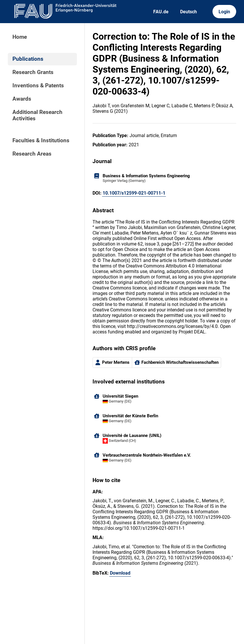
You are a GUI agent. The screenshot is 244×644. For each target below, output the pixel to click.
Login (224, 12)
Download (120, 573)
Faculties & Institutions (41, 141)
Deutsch (188, 12)
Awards (22, 99)
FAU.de (161, 12)
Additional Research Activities (37, 115)
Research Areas (32, 154)
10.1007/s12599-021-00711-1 (134, 193)
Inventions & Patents (38, 86)
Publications (28, 59)
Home (20, 37)
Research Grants (33, 72)
